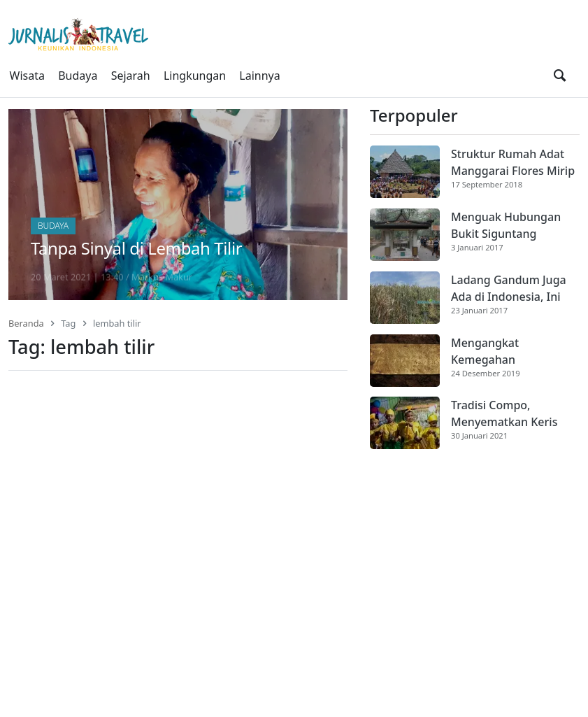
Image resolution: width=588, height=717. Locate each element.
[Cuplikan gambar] (405, 172)
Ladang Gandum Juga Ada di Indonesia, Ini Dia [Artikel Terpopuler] (509, 289)
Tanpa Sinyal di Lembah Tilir (136, 248)
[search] (560, 76)
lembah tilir (117, 323)
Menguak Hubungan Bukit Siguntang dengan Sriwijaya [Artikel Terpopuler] (506, 226)
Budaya (78, 76)
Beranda (26, 323)
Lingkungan (195, 76)
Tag (68, 323)
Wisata (27, 76)
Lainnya (259, 76)
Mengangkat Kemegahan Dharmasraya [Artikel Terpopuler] (487, 352)
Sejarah (131, 76)
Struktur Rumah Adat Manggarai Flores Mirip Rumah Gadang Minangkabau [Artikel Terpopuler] (513, 163)
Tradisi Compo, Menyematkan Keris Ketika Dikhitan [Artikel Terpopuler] (504, 414)
